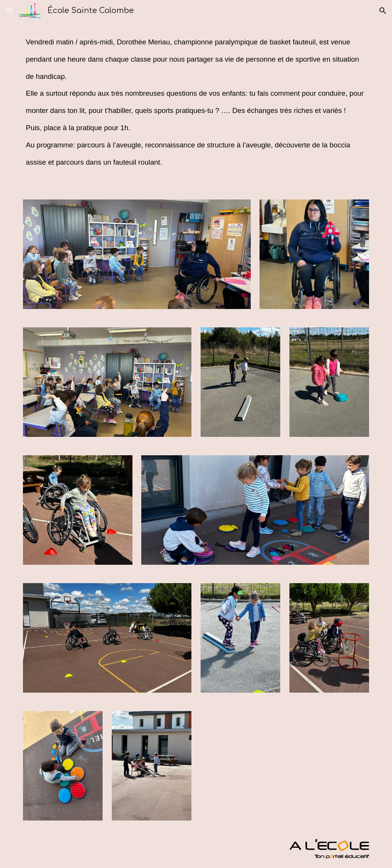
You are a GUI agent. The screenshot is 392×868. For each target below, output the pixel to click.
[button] (9, 11)
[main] (196, 106)
